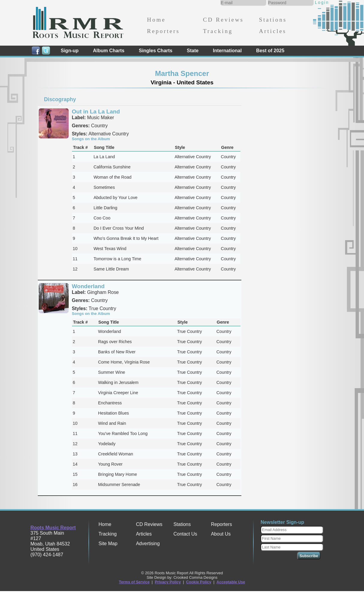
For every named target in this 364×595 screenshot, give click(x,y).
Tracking (218, 31)
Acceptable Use (231, 582)
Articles (273, 31)
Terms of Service (134, 582)
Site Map (108, 544)
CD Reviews (223, 20)
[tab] (60, 99)
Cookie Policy (199, 582)
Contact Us (185, 534)
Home (156, 20)
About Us (221, 534)
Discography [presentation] (60, 99)
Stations (273, 20)
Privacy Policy (168, 582)
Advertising (148, 544)
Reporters (163, 31)
